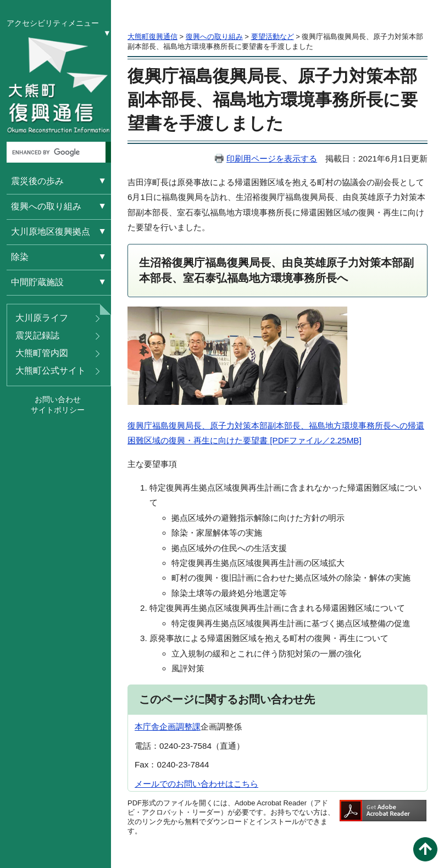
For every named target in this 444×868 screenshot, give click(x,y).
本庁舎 (147, 727)
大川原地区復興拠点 (51, 232)
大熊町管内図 (42, 353)
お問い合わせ (58, 399)
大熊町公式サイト (51, 371)
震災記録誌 (37, 335)
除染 (20, 257)
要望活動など (273, 37)
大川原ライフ (42, 318)
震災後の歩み (37, 181)
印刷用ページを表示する (272, 158)
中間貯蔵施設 (37, 282)
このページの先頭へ (425, 849)
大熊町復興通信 (152, 37)
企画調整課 (180, 727)
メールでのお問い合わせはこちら (196, 784)
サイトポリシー (58, 410)
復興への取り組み (46, 206)
